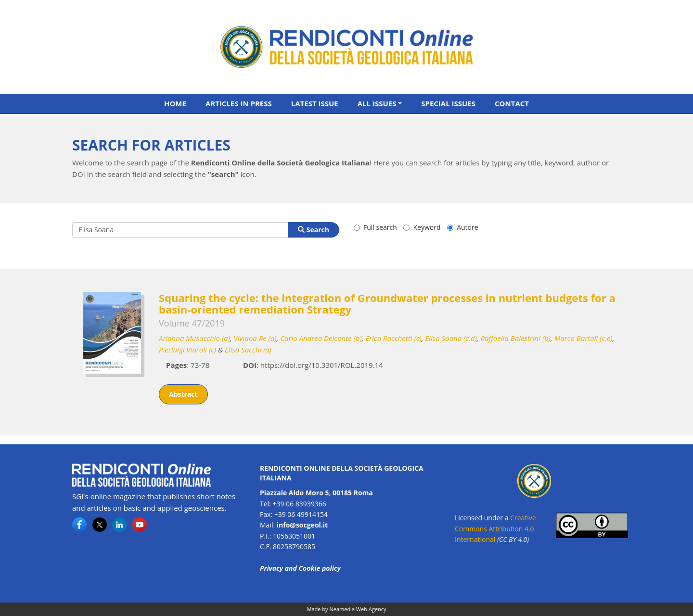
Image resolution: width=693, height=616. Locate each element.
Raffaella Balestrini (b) (515, 338)
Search (314, 230)
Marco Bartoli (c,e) (584, 338)
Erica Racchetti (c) (393, 338)
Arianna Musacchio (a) (194, 338)
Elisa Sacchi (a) (248, 350)
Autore (462, 227)
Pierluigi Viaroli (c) (187, 350)
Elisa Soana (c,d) (451, 338)
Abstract (183, 394)
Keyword (422, 227)
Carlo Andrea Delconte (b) (321, 338)
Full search (375, 227)
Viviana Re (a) (255, 338)
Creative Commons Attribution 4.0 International (495, 528)
